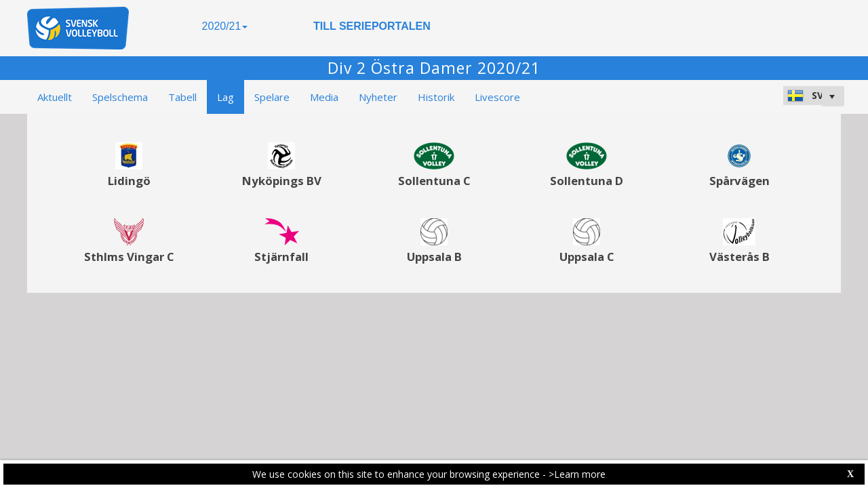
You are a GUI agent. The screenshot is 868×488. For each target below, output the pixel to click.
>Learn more (577, 474)
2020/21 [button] (225, 26)
